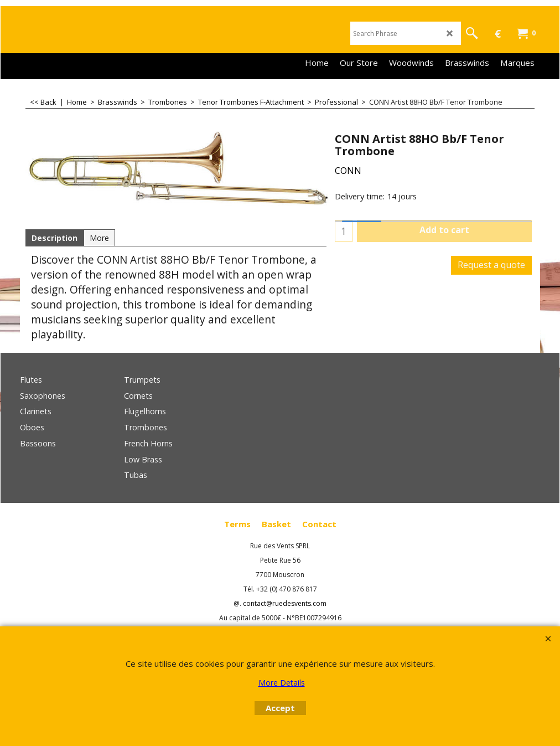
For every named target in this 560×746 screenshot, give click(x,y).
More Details (282, 683)
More (99, 238)
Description (55, 238)
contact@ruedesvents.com (285, 603)
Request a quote (491, 265)
